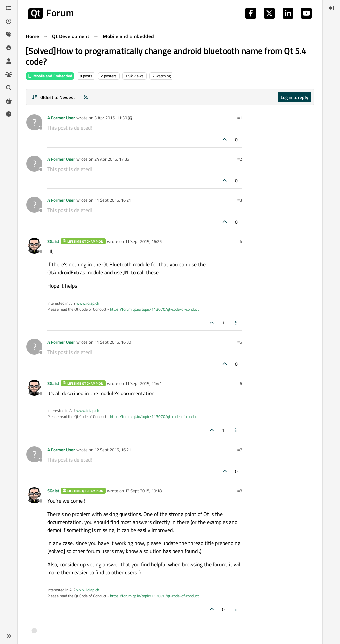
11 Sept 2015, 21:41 (143, 383)
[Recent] (9, 21)
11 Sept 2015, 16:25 (143, 241)
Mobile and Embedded (50, 76)
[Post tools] (236, 323)
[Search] (9, 88)
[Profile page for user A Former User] (34, 122)
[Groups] (9, 74)
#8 (240, 491)
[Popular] (9, 48)
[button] (9, 636)
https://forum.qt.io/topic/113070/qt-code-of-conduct (154, 309)
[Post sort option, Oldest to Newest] (53, 97)
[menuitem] (331, 8)
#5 (240, 342)
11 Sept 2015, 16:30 (113, 342)
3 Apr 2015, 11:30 (111, 118)
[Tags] (9, 35)
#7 (240, 450)
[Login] (331, 8)
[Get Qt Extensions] (9, 101)
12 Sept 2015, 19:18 (143, 491)
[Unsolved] (9, 114)
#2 (240, 159)
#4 (240, 241)
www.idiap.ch (88, 303)
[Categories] (9, 8)
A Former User (61, 118)
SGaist (53, 241)
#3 (240, 200)
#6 (240, 383)
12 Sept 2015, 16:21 (113, 450)
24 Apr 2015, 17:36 (112, 159)
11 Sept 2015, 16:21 (113, 200)
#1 (240, 118)
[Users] (9, 61)
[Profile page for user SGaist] (34, 246)
